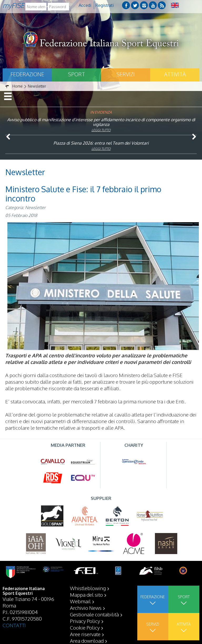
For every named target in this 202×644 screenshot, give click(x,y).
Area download (87, 641)
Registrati (105, 5)
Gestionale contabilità (94, 614)
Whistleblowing (88, 588)
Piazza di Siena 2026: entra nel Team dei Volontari (101, 143)
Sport (77, 74)
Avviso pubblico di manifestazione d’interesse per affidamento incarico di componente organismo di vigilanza (101, 122)
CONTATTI (14, 625)
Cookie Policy (85, 627)
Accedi (85, 5)
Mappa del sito (86, 595)
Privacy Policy (85, 621)
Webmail (80, 601)
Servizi (126, 74)
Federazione (27, 74)
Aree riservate (85, 634)
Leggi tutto (101, 130)
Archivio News (86, 608)
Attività (175, 74)
